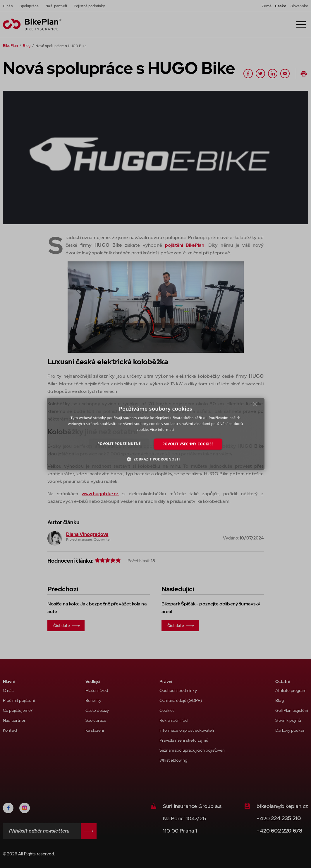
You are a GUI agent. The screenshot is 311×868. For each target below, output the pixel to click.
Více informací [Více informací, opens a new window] (162, 429)
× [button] (255, 406)
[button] (155, 459)
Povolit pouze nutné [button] (119, 444)
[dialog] (155, 434)
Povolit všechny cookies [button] (188, 444)
